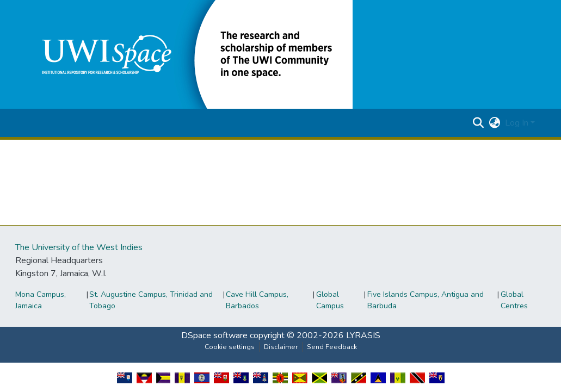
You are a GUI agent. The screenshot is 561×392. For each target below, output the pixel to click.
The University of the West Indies (79, 247)
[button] (189, 54)
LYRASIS (363, 335)
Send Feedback (332, 347)
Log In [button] (518, 123)
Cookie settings (230, 347)
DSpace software (214, 335)
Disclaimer (281, 347)
